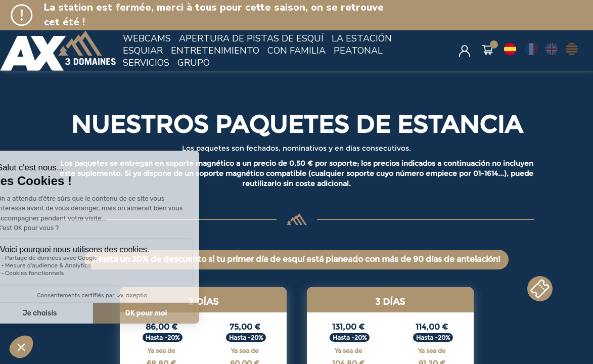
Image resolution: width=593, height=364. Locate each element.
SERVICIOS (146, 63)
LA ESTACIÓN (362, 38)
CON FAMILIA (296, 51)
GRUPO (194, 63)
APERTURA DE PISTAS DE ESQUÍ (251, 38)
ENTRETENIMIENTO (215, 51)
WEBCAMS (147, 38)
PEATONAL (358, 51)
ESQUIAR (143, 51)
